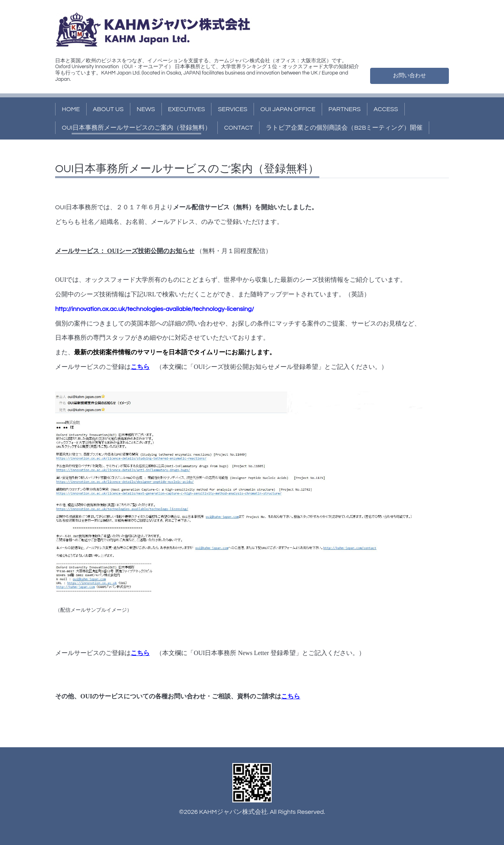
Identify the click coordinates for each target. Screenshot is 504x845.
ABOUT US (108, 109)
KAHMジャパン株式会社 (233, 812)
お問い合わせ (409, 75)
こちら (140, 367)
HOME (71, 109)
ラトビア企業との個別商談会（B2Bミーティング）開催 (344, 128)
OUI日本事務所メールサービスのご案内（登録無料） (136, 128)
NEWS (146, 109)
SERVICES (233, 109)
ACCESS (386, 109)
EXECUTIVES (187, 109)
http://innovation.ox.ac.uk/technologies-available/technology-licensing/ (155, 309)
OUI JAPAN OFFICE (288, 109)
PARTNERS (345, 109)
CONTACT (238, 128)
